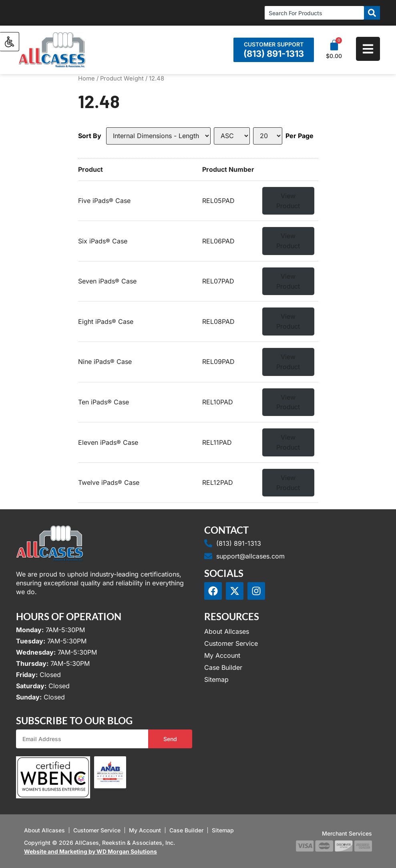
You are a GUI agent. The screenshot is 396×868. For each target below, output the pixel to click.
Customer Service (231, 643)
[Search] (372, 13)
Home (86, 78)
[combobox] (314, 13)
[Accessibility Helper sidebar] (10, 42)
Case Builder (223, 667)
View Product (288, 201)
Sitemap (216, 679)
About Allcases (227, 631)
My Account (222, 655)
